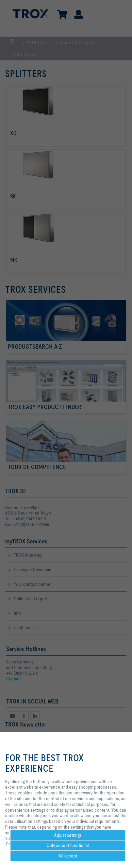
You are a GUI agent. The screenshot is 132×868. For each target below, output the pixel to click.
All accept (68, 856)
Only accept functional (68, 845)
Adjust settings (68, 835)
